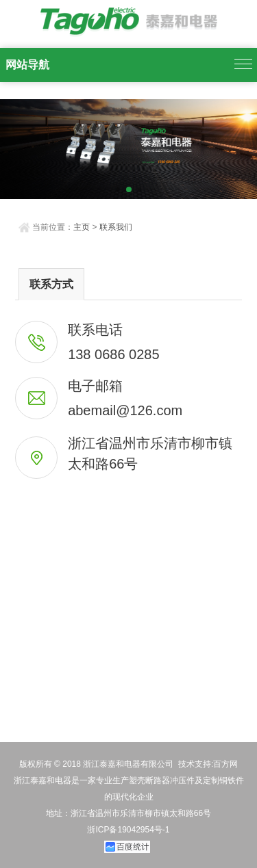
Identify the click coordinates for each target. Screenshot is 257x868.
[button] (118, 190)
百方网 (225, 764)
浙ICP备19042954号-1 (128, 830)
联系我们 (116, 227)
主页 (82, 227)
